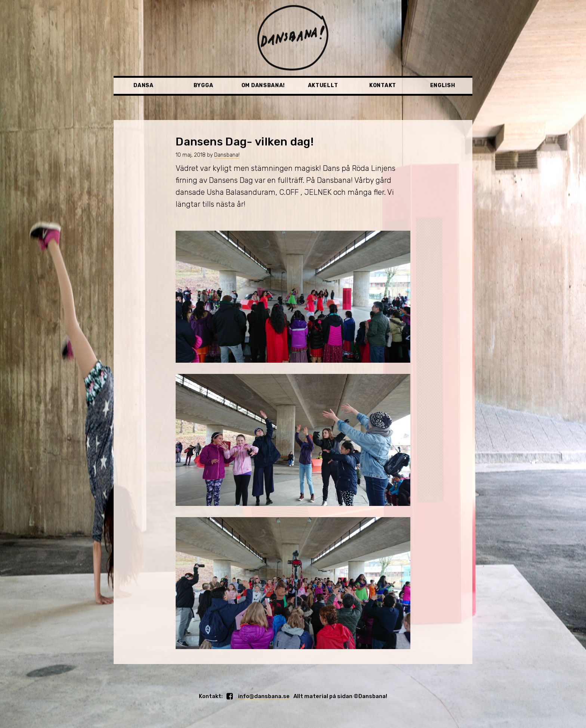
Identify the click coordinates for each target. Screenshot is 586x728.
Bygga (203, 85)
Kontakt (383, 85)
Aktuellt (323, 85)
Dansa (144, 85)
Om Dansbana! (263, 85)
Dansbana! (227, 155)
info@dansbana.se (263, 696)
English (443, 85)
